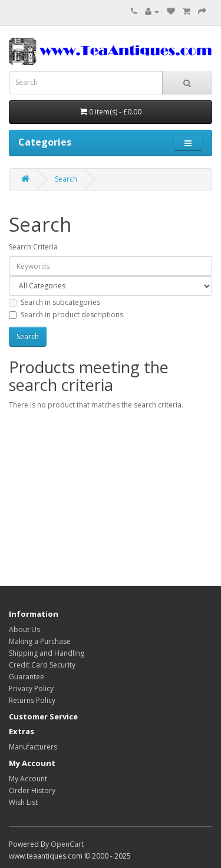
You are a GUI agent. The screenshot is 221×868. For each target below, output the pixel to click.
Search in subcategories (55, 302)
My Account (28, 779)
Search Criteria (33, 247)
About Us (24, 629)
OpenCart (67, 844)
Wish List (23, 802)
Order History (32, 790)
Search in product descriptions (66, 315)
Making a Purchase (40, 641)
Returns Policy (32, 700)
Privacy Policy (31, 688)
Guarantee (27, 677)
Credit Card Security (42, 665)
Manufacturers (33, 747)
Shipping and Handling (47, 653)
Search (66, 179)
